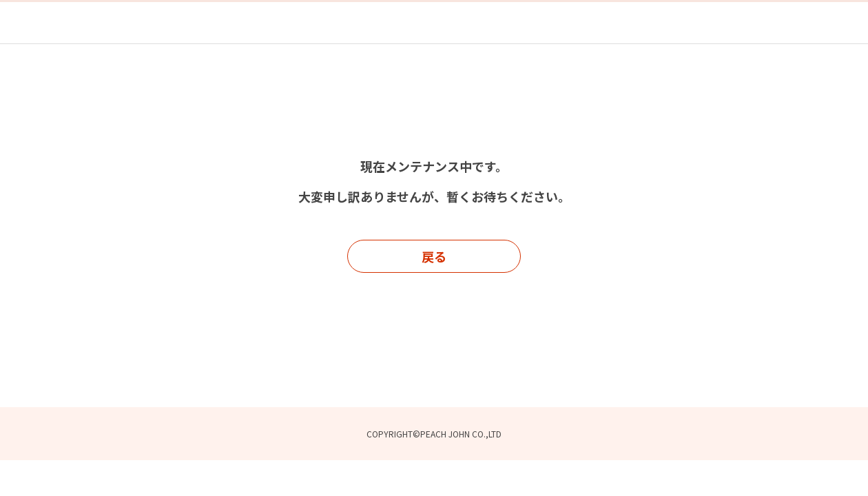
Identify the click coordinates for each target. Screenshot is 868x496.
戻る (434, 256)
